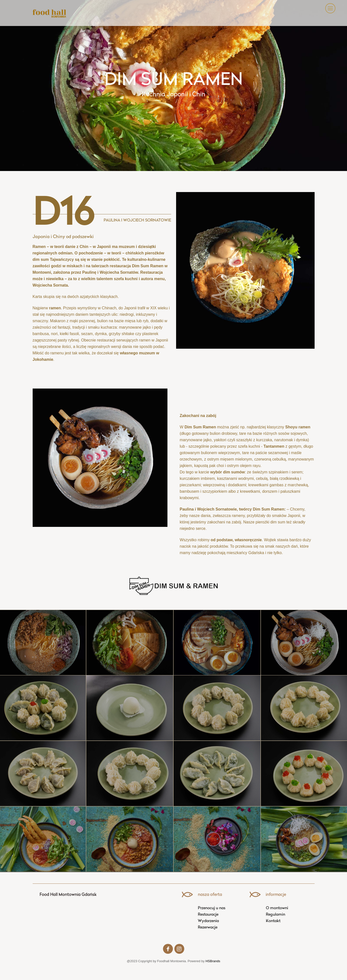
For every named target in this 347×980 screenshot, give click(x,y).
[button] (329, 8)
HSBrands (213, 961)
